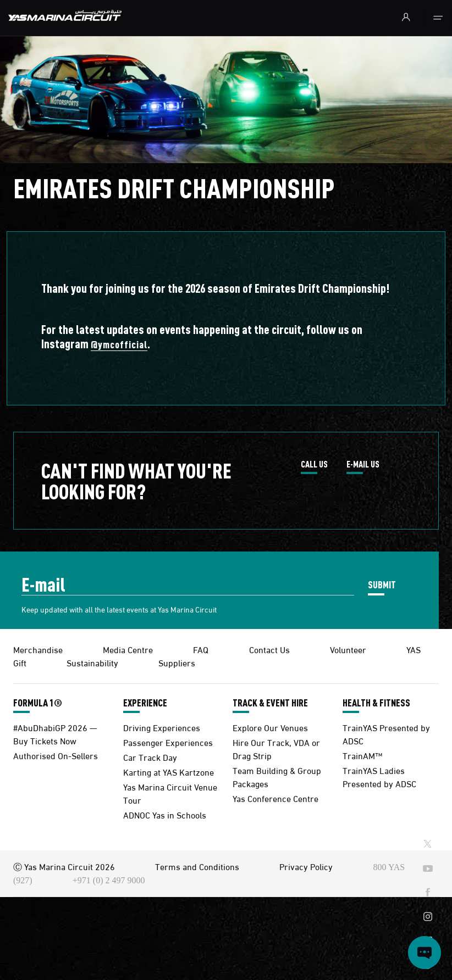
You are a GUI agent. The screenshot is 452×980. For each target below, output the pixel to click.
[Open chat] (425, 953)
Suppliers (177, 662)
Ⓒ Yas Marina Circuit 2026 (64, 866)
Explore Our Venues (270, 727)
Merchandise (38, 649)
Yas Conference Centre (275, 798)
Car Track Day (150, 757)
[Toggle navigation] (438, 18)
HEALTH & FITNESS (376, 703)
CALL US (314, 465)
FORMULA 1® (38, 703)
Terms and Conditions (197, 866)
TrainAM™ (362, 755)
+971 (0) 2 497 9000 (109, 880)
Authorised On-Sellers (56, 755)
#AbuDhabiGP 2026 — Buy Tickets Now (55, 734)
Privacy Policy (306, 866)
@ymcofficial (119, 344)
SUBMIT (382, 584)
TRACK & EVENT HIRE (270, 703)
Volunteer (348, 649)
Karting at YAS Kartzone (169, 772)
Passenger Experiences (168, 742)
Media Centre (128, 649)
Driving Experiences (162, 727)
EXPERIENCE (145, 703)
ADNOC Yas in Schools (165, 814)
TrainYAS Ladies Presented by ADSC (379, 776)
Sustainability (92, 662)
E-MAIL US (363, 465)
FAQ (201, 649)
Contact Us (269, 649)
